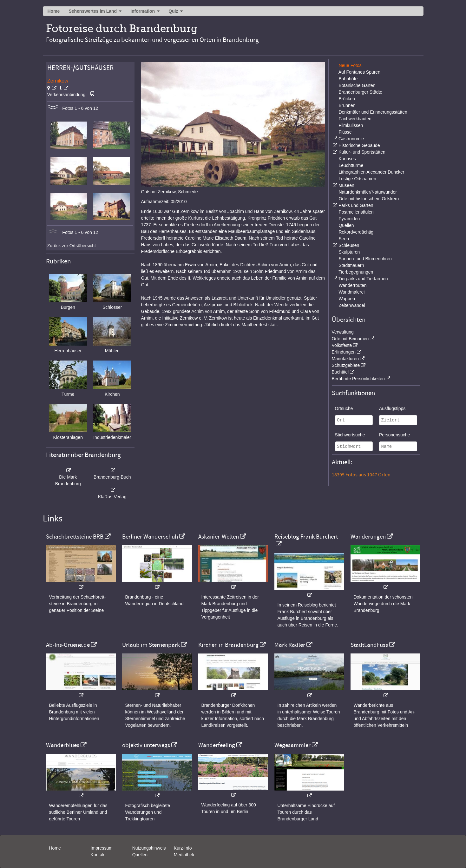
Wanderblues (63, 745)
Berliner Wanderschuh (150, 537)
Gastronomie (351, 139)
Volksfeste (342, 345)
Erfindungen (344, 352)
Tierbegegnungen (356, 272)
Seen (344, 239)
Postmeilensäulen (356, 212)
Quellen (346, 225)
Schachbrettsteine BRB (75, 537)
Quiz (173, 11)
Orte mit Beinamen (350, 339)
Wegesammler (292, 745)
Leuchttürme (351, 165)
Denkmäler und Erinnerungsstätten (373, 112)
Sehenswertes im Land (93, 11)
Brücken (347, 99)
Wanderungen (368, 537)
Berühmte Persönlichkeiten (358, 379)
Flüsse (345, 132)
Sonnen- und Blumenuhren (365, 259)
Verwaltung (343, 332)
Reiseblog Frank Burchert (306, 537)
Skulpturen (349, 252)
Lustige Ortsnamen (357, 179)
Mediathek (184, 855)
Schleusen (349, 245)
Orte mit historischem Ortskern (369, 199)
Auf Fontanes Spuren (359, 72)
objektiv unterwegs (146, 745)
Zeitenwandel (352, 305)
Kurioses (347, 159)
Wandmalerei (351, 292)
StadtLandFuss (369, 645)
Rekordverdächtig (356, 232)
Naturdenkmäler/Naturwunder (368, 192)
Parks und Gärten (356, 205)
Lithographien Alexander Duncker (371, 172)
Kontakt (98, 855)
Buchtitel (340, 372)
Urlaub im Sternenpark (151, 645)
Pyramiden (349, 219)
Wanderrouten (352, 285)
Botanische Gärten (357, 85)
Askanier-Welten (219, 537)
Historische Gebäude (359, 145)
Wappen (347, 299)
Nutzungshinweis (149, 848)
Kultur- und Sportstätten (362, 152)
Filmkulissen (351, 125)
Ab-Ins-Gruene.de (68, 645)
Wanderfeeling (217, 745)
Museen (346, 185)
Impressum (102, 848)
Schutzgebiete (346, 365)
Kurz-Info (183, 848)
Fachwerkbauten (355, 119)
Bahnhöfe (348, 79)
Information (143, 11)
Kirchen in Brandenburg (228, 645)
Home (54, 11)
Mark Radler (290, 645)
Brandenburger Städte (360, 92)
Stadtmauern (351, 265)
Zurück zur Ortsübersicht (72, 246)
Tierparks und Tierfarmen (363, 279)
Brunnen (347, 105)
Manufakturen (345, 359)
